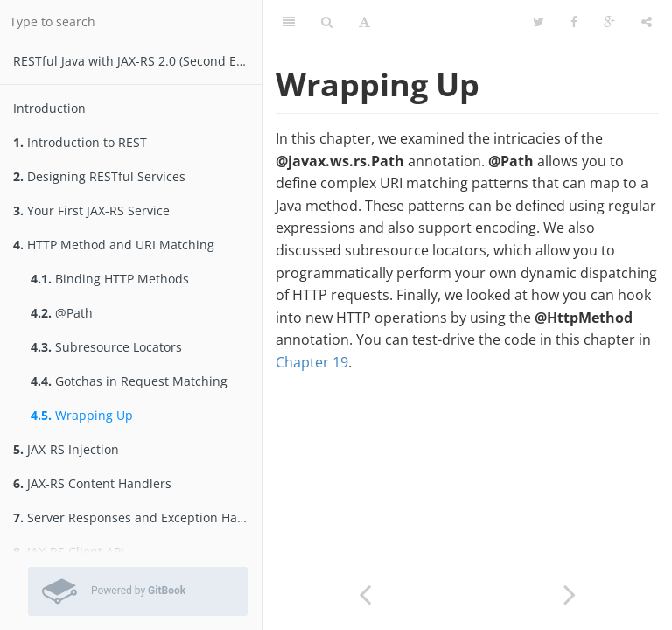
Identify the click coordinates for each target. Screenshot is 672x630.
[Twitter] (539, 22)
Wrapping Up (82, 415)
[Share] (647, 22)
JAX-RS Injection (66, 449)
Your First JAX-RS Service (91, 210)
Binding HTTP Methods (110, 279)
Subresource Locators (106, 347)
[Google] (609, 22)
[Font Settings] (364, 22)
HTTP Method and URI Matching (114, 245)
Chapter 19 (312, 362)
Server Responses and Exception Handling (137, 518)
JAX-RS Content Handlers (92, 483)
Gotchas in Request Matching (129, 381)
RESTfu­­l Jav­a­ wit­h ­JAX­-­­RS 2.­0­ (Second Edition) (137, 61)
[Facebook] (574, 22)
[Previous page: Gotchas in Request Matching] (365, 593)
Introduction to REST (80, 142)
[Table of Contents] (289, 22)
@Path (62, 313)
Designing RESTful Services (99, 176)
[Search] (327, 22)
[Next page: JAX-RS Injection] (570, 593)
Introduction (49, 108)
